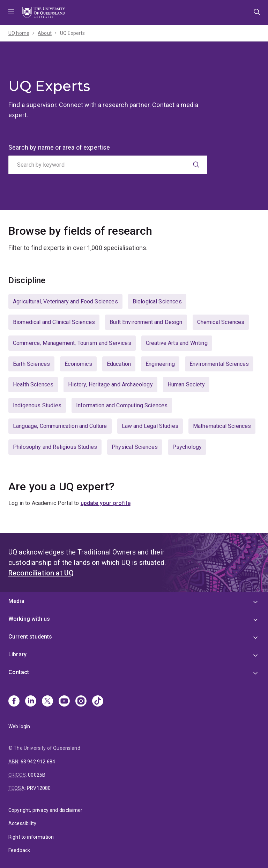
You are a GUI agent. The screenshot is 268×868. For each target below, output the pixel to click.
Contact (19, 672)
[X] (47, 702)
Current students (30, 637)
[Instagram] (81, 702)
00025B (37, 775)
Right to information (31, 837)
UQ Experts (73, 33)
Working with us (29, 619)
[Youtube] (64, 702)
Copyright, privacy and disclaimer (45, 810)
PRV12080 (39, 788)
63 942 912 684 (38, 762)
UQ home (19, 33)
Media (16, 601)
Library (17, 654)
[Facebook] (14, 702)
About (45, 33)
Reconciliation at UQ (41, 573)
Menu (11, 13)
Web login (19, 726)
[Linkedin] (31, 702)
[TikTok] (98, 702)
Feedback (19, 850)
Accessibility (22, 823)
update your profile (106, 503)
